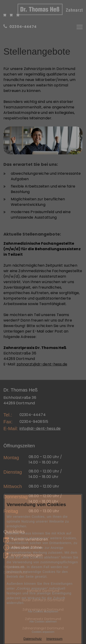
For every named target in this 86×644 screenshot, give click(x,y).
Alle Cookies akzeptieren (43, 612)
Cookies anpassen (43, 632)
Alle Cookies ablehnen (43, 622)
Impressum (54, 639)
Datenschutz (33, 639)
